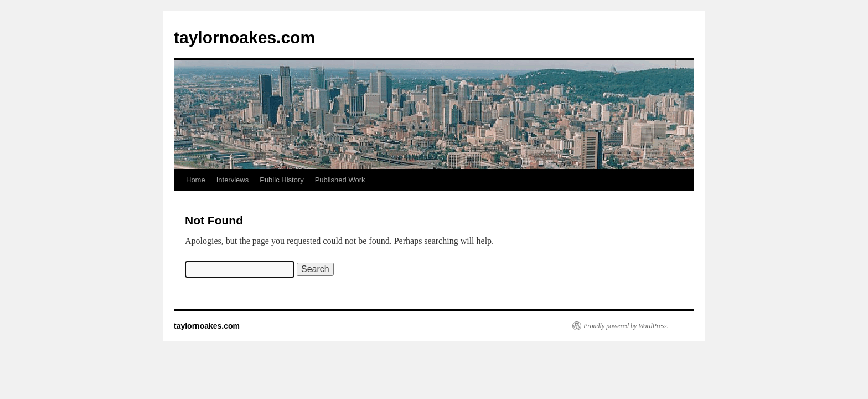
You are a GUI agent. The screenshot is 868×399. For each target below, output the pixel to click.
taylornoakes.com (244, 37)
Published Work (340, 180)
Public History (281, 180)
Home (196, 180)
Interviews (233, 180)
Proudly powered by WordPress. (626, 326)
